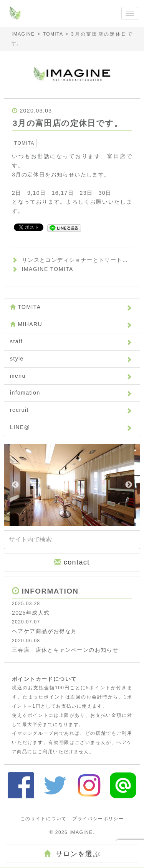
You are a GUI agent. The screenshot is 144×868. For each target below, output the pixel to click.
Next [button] (129, 485)
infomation (71, 393)
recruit (71, 410)
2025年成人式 (31, 613)
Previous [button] (15, 485)
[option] (72, 485)
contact (72, 562)
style (71, 359)
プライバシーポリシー (98, 819)
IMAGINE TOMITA (48, 269)
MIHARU (71, 324)
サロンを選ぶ (72, 854)
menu (71, 376)
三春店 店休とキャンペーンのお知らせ (65, 650)
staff (71, 341)
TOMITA (24, 143)
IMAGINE (81, 832)
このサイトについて (44, 819)
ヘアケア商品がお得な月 (44, 631)
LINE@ (71, 427)
